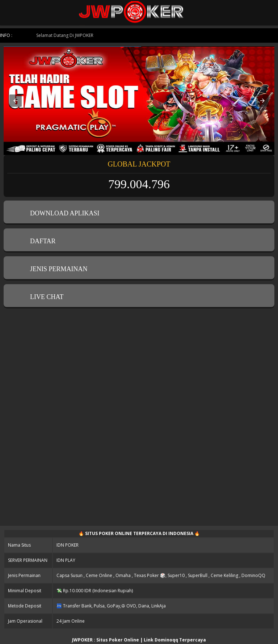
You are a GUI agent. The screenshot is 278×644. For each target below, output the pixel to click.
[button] (16, 101)
